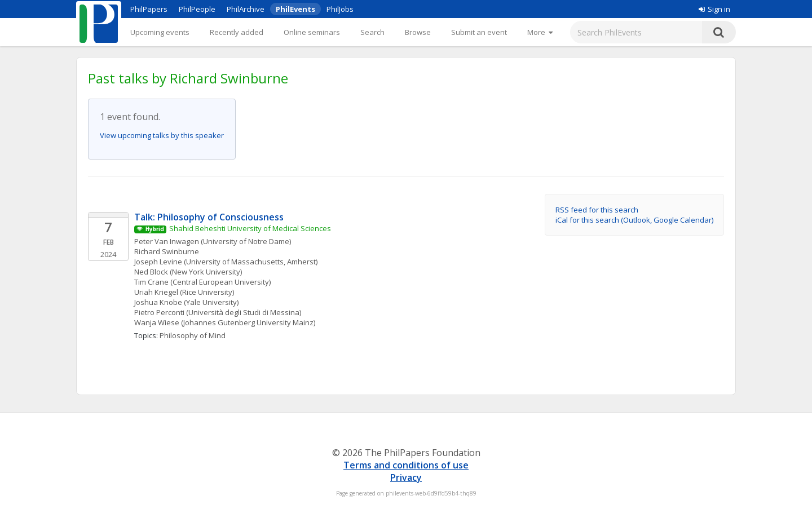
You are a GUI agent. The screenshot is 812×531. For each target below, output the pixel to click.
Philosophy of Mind (193, 335)
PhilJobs (340, 9)
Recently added (237, 32)
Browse (418, 32)
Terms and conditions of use (406, 465)
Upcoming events (160, 32)
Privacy (406, 477)
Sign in (714, 9)
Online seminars (312, 32)
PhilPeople (197, 9)
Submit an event (479, 32)
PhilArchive (246, 9)
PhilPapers (149, 9)
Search (372, 32)
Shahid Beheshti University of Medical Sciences (250, 228)
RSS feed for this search (597, 210)
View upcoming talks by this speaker (162, 135)
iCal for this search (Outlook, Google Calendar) (634, 220)
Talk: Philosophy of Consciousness (209, 217)
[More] (540, 32)
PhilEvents (295, 9)
